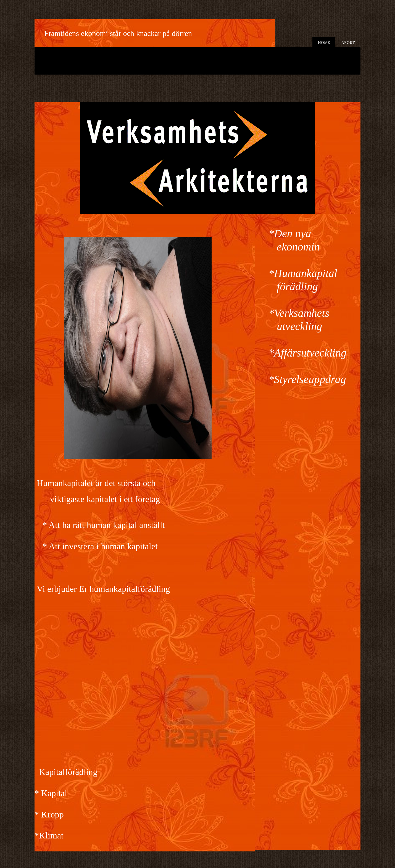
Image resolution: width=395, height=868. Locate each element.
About (348, 43)
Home (324, 43)
